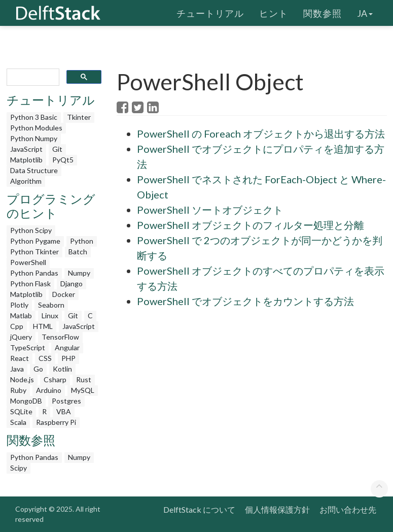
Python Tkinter (34, 252)
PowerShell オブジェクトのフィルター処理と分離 (251, 225)
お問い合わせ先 (348, 509)
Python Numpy (34, 138)
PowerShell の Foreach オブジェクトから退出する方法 (261, 134)
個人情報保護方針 (277, 509)
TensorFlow (60, 337)
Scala (18, 422)
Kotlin (62, 369)
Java (17, 369)
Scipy (19, 468)
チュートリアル (210, 13)
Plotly (19, 305)
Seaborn (51, 305)
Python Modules (36, 128)
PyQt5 (63, 160)
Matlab (21, 315)
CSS (45, 358)
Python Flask (30, 284)
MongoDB (26, 401)
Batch (78, 252)
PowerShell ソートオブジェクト (210, 210)
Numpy (79, 273)
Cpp (17, 326)
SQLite (21, 411)
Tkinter (79, 117)
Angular (67, 347)
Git (57, 149)
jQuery (21, 337)
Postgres (66, 401)
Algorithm (26, 181)
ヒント (274, 13)
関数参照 (323, 13)
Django (72, 284)
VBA (64, 411)
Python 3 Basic (34, 117)
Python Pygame (35, 241)
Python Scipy (31, 230)
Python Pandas (34, 273)
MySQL (83, 390)
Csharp (55, 379)
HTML (43, 326)
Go (38, 369)
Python (82, 241)
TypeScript (28, 347)
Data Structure (34, 170)
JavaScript (26, 149)
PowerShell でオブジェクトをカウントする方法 (245, 301)
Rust (84, 379)
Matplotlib (26, 160)
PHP (68, 358)
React (20, 358)
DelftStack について (199, 509)
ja (365, 13)
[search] (32, 77)
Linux (50, 315)
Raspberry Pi (56, 422)
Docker (64, 294)
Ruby (18, 390)
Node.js (22, 379)
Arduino (49, 390)
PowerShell (28, 262)
